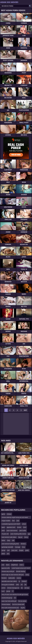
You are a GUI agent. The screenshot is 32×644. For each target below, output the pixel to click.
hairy (9, 540)
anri (8, 554)
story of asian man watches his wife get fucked (15, 594)
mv (15, 598)
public (27, 550)
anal (18, 521)
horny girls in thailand (8, 585)
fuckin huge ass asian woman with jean (13, 575)
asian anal (14, 550)
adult (3, 531)
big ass (20, 537)
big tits (23, 608)
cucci (3, 591)
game (3, 514)
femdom (23, 544)
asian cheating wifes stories (18, 534)
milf (13, 540)
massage (18, 547)
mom (25, 527)
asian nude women (12, 531)
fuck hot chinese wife (18, 604)
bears (8, 565)
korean (19, 527)
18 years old (5, 534)
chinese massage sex (13, 588)
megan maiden (6, 521)
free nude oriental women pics (10, 608)
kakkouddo (12, 578)
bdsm (3, 554)
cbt (25, 585)
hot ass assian (22, 601)
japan (3, 527)
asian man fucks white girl (9, 601)
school (24, 524)
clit (22, 585)
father (3, 540)
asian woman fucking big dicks (10, 544)
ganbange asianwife (7, 547)
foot (13, 521)
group (3, 550)
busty (27, 575)
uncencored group (7, 598)
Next (25, 410)
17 (13, 591)
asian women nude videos (9, 537)
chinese (9, 514)
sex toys (27, 588)
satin (17, 585)
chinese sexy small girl (8, 571)
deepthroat (15, 565)
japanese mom (11, 527)
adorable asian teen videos (9, 581)
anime (3, 588)
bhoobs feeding (21, 571)
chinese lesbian (6, 604)
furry (23, 547)
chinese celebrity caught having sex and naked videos (15, 518)
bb (22, 588)
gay (29, 534)
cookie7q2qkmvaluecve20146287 (21, 568)
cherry (26, 537)
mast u (22, 565)
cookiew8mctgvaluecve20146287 (11, 524)
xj (19, 581)
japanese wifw (6, 568)
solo (8, 550)
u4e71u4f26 (23, 531)
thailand (24, 581)
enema (19, 578)
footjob (21, 550)
